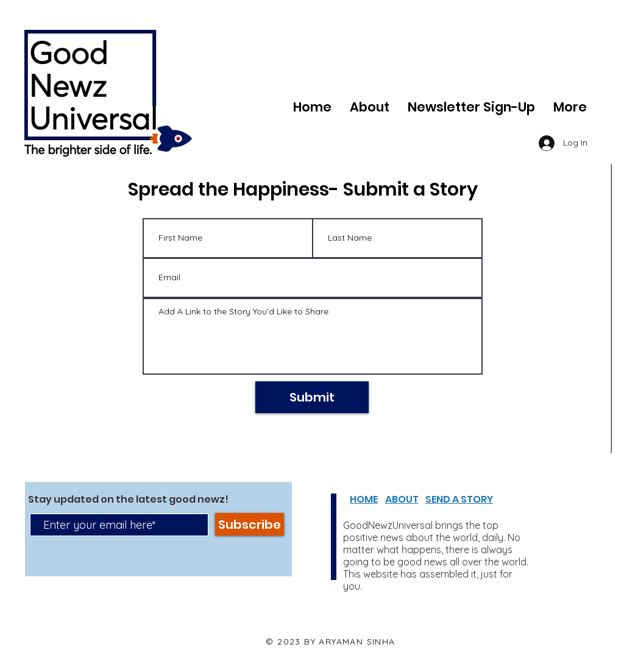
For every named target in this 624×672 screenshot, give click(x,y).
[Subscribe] (250, 524)
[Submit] (312, 397)
